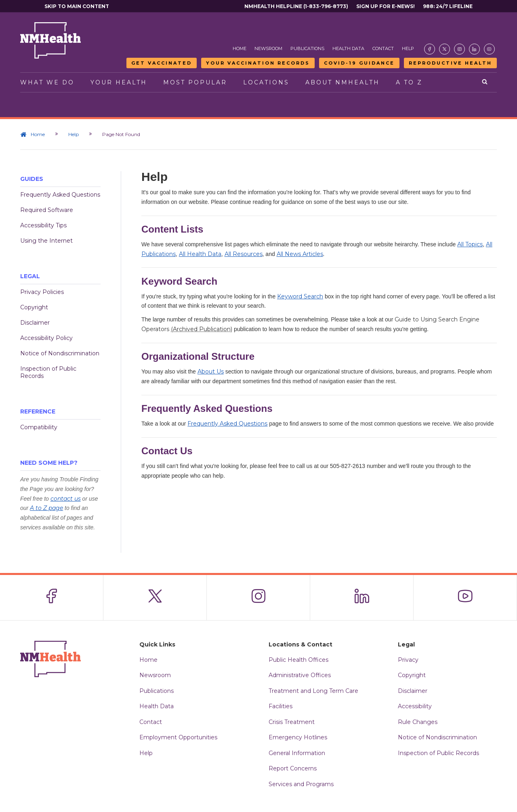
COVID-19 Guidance (359, 63)
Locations (266, 82)
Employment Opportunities (178, 737)
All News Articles (300, 254)
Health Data (348, 48)
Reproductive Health (450, 63)
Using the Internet (46, 241)
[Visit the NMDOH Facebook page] (430, 49)
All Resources (244, 254)
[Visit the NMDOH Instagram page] (459, 49)
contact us (66, 499)
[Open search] (485, 82)
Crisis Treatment (292, 722)
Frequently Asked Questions (60, 195)
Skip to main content (77, 6)
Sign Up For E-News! (386, 6)
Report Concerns (293, 768)
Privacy (408, 660)
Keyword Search (300, 296)
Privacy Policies (42, 292)
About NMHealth (343, 82)
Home (240, 48)
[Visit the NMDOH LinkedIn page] (474, 49)
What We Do (47, 82)
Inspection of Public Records (48, 372)
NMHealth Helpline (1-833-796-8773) (296, 6)
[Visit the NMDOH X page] (444, 49)
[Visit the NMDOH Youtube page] (489, 49)
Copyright (34, 307)
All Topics (470, 244)
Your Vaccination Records (258, 63)
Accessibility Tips (43, 225)
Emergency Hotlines (298, 737)
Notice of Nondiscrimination (60, 353)
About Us (211, 371)
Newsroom (268, 48)
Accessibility (415, 706)
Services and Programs (301, 784)
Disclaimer (35, 323)
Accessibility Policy (46, 338)
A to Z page (46, 508)
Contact (383, 48)
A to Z (409, 82)
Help (408, 48)
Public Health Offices (298, 660)
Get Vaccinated (162, 63)
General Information (297, 753)
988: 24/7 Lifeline (448, 6)
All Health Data (200, 254)
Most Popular (195, 82)
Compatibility (39, 427)
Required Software (47, 210)
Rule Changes (418, 722)
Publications (307, 48)
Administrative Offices (300, 675)
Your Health (119, 82)
